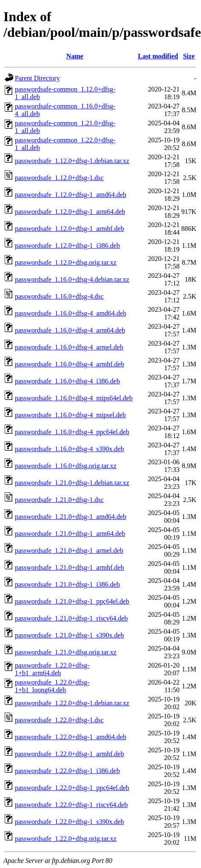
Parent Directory (37, 78)
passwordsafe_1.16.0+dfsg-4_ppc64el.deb (72, 432)
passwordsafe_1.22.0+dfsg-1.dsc (59, 720)
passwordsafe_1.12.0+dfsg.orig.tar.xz (66, 262)
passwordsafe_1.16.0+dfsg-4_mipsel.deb (70, 415)
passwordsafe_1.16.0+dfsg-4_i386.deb (67, 381)
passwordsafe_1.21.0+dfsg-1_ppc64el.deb (72, 601)
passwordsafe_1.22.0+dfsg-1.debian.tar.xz (72, 703)
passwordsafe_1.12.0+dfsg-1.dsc (59, 178)
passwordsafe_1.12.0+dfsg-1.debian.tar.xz (72, 161)
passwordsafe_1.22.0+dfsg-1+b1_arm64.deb (52, 669)
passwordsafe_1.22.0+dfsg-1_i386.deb (67, 771)
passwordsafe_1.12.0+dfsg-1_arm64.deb (70, 212)
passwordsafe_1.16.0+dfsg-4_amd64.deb (71, 313)
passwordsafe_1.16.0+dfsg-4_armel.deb (69, 347)
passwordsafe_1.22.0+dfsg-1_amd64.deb (71, 737)
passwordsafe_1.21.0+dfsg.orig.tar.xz (66, 652)
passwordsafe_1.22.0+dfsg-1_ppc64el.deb (72, 788)
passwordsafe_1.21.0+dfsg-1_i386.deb (67, 584)
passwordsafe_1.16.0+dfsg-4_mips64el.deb (74, 398)
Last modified (158, 56)
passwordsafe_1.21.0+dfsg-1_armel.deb (69, 550)
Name (75, 56)
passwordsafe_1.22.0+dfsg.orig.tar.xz (66, 839)
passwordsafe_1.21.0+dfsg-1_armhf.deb (69, 567)
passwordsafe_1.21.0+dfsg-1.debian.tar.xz (72, 483)
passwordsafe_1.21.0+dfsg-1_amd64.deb (71, 517)
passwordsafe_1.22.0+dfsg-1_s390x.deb (69, 822)
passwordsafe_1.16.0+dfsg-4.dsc (59, 296)
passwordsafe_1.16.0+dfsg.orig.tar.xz (66, 466)
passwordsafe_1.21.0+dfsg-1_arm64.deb (70, 534)
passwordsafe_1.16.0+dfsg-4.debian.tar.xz (72, 279)
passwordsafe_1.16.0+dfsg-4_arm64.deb (70, 330)
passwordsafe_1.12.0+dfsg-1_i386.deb (67, 245)
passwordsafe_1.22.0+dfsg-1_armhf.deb (69, 754)
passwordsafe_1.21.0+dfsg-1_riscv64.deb (71, 618)
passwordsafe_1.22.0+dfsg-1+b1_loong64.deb (52, 686)
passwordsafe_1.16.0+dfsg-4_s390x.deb (69, 449)
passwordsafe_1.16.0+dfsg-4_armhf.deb (69, 364)
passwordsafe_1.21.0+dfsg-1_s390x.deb (69, 635)
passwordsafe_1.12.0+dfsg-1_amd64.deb (71, 195)
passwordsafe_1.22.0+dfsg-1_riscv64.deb (71, 805)
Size (189, 56)
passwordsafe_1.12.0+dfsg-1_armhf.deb (69, 229)
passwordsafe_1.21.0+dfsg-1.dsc (59, 500)
